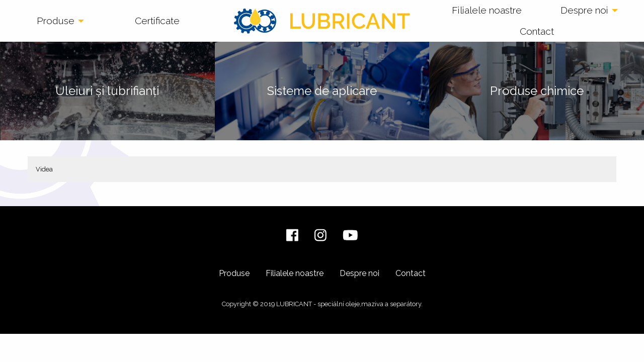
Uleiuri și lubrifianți (107, 91)
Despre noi (584, 10)
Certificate (157, 21)
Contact (537, 31)
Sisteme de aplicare (322, 91)
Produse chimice (537, 91)
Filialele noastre (487, 10)
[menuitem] (57, 21)
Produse (56, 21)
